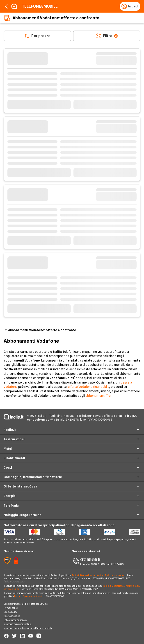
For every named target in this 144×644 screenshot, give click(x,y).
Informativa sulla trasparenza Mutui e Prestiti (28, 628)
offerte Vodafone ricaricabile (88, 387)
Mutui (8, 449)
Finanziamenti (14, 458)
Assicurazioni (14, 439)
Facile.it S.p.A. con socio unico (29, 596)
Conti (8, 468)
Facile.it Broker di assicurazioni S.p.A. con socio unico (99, 575)
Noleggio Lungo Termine (23, 515)
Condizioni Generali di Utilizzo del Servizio (26, 604)
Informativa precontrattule (18, 624)
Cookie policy (10, 612)
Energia (10, 496)
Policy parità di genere (15, 620)
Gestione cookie (12, 616)
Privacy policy (11, 608)
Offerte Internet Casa (20, 486)
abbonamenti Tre (98, 396)
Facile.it (10, 430)
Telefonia (11, 505)
